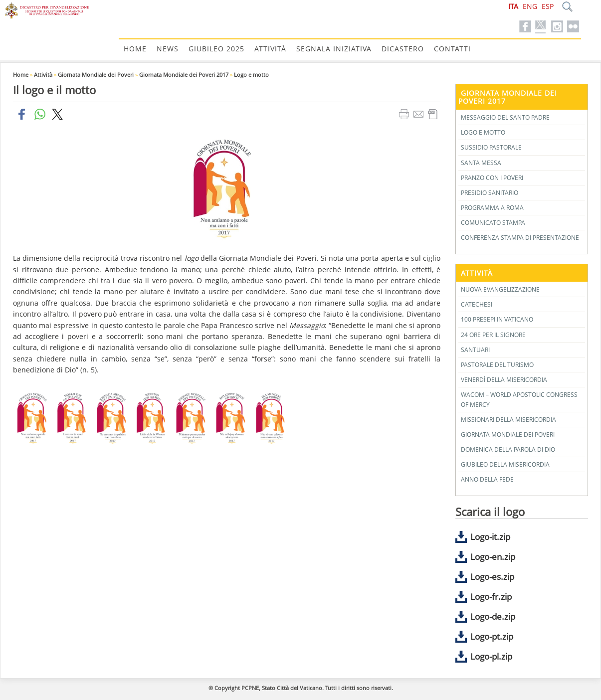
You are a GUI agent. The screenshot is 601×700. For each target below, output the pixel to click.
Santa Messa (481, 163)
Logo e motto (251, 75)
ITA (513, 6)
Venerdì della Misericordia (504, 380)
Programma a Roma (492, 208)
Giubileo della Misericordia (505, 464)
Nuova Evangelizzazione (500, 289)
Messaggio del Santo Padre (505, 117)
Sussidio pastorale (491, 147)
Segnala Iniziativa (334, 49)
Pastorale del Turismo (497, 365)
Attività (270, 49)
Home (135, 49)
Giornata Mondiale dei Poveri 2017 (184, 75)
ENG (530, 6)
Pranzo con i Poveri (492, 178)
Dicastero (403, 49)
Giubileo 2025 (216, 49)
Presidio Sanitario (490, 193)
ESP (548, 6)
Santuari (475, 350)
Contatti (452, 49)
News (168, 49)
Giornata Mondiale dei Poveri (96, 75)
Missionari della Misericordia (508, 420)
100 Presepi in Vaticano (497, 319)
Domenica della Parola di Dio (508, 449)
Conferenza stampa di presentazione (520, 238)
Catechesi (477, 304)
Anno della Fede (487, 479)
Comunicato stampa (493, 223)
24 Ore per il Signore (493, 335)
